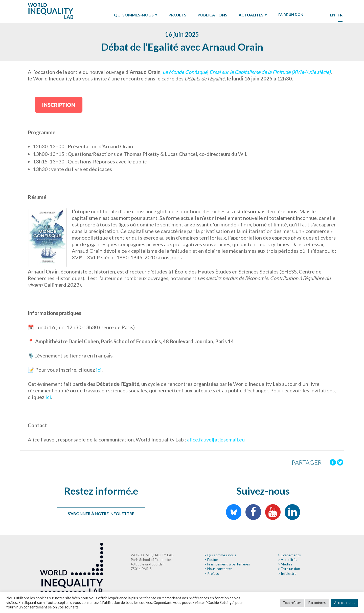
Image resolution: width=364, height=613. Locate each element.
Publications (212, 15)
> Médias (285, 564)
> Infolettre (287, 573)
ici (98, 370)
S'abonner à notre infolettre (101, 513)
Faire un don (291, 15)
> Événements (289, 555)
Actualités (251, 15)
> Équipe (211, 559)
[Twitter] (340, 462)
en (333, 15)
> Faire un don (289, 569)
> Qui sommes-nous (220, 555)
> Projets (212, 573)
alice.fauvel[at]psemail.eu (216, 439)
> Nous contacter (218, 569)
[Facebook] (333, 462)
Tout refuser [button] (292, 603)
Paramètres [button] (317, 603)
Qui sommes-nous (134, 15)
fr (340, 15)
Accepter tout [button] (344, 603)
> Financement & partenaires (227, 564)
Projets (177, 15)
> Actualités (288, 559)
